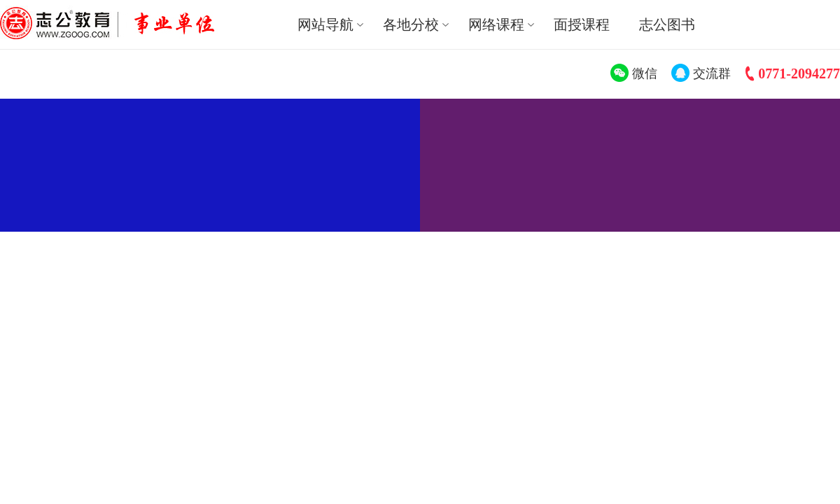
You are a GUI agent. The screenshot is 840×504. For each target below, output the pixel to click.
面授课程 (582, 24)
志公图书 (667, 24)
